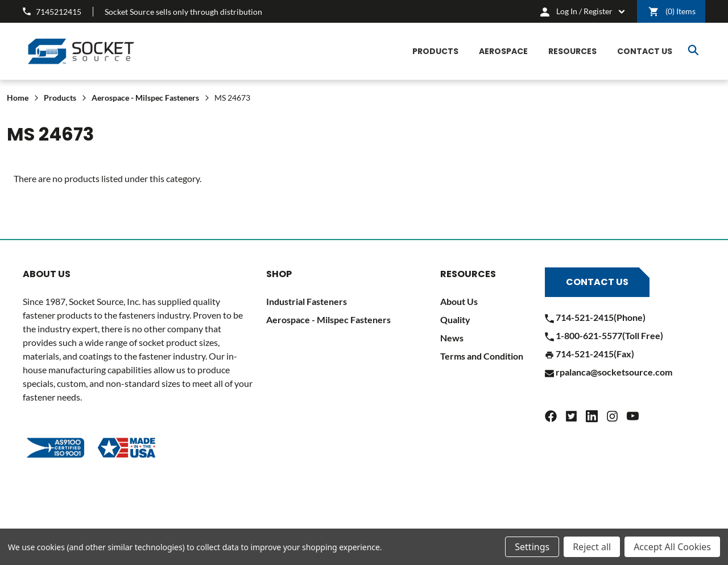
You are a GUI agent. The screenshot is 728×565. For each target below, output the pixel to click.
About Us (459, 301)
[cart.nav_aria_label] (583, 11)
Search (693, 50)
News (452, 338)
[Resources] (572, 51)
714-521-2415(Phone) (595, 317)
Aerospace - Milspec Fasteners (328, 319)
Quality (455, 319)
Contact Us (597, 282)
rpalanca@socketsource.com (609, 372)
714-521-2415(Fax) (590, 354)
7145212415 (52, 12)
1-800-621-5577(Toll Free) (604, 335)
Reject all (592, 547)
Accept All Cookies (672, 547)
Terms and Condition (482, 356)
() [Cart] (672, 12)
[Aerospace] (503, 51)
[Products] (435, 51)
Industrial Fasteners (307, 301)
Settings (532, 547)
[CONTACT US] (645, 51)
